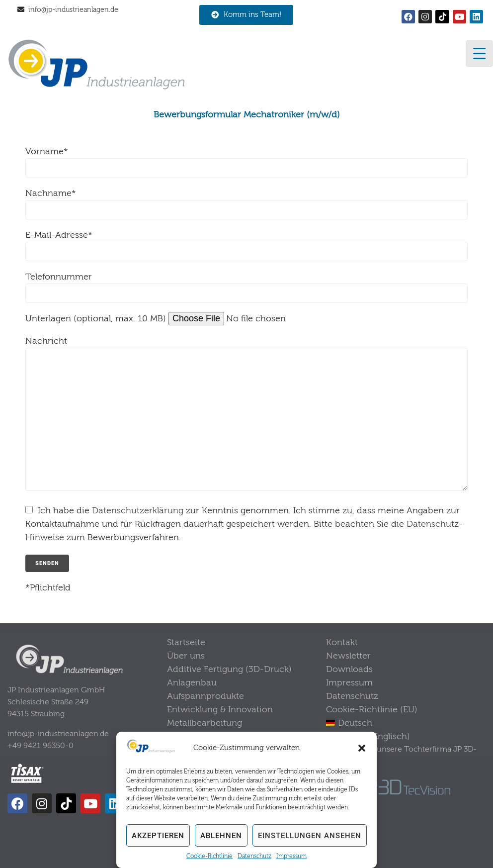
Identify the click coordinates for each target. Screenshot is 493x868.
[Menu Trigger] (479, 53)
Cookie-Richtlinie (209, 856)
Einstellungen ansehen (310, 836)
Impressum (291, 856)
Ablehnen (221, 836)
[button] (362, 748)
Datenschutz (254, 856)
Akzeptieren (158, 836)
